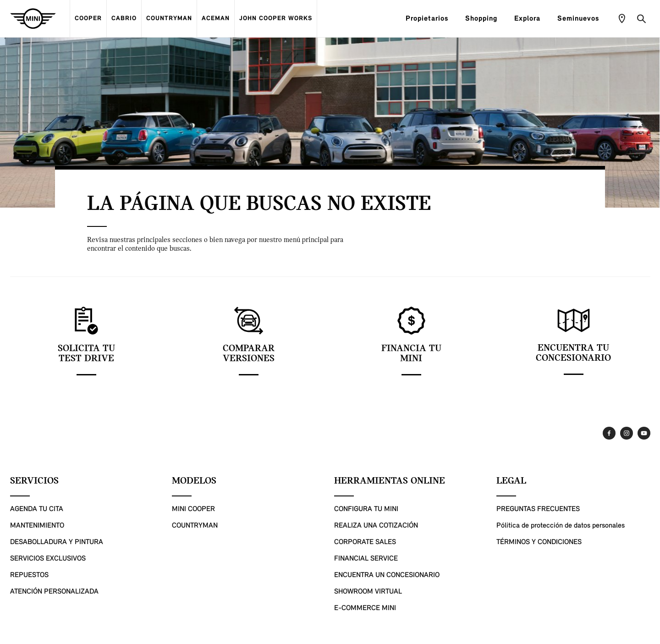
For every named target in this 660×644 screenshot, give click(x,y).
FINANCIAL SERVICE (366, 559)
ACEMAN (216, 19)
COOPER (88, 19)
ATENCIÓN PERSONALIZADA (54, 592)
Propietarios (431, 19)
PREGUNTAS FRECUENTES (538, 509)
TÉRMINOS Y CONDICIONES (539, 542)
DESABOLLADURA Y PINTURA (57, 542)
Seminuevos (582, 19)
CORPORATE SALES (365, 542)
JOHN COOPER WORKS (276, 19)
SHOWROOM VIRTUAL (368, 592)
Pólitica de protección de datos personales (561, 526)
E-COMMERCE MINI (365, 608)
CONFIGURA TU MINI (366, 509)
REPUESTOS (29, 575)
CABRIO (124, 19)
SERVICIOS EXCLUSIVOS (48, 559)
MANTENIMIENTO (37, 526)
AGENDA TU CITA (37, 509)
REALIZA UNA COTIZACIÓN (376, 526)
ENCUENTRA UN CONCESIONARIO (387, 575)
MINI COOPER (193, 509)
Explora (531, 19)
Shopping (485, 19)
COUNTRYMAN (169, 19)
